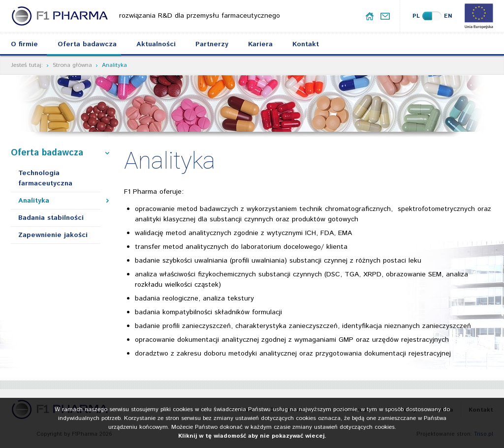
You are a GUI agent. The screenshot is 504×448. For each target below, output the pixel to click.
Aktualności (156, 44)
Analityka (34, 201)
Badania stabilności (51, 218)
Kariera (260, 44)
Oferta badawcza (87, 44)
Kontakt (306, 44)
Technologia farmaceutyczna (45, 178)
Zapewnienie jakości (53, 235)
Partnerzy (212, 44)
